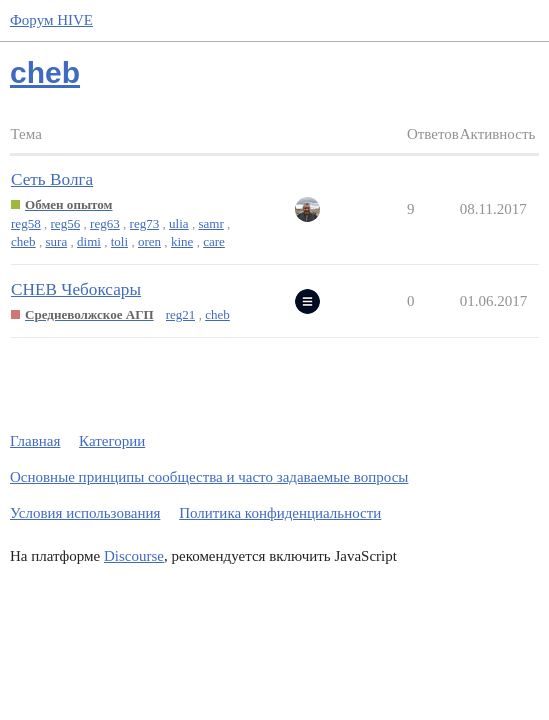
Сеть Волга (52, 179)
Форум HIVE (51, 20)
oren (149, 241)
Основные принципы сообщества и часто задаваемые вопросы (209, 477)
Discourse (134, 556)
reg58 (26, 223)
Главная (35, 441)
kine (182, 241)
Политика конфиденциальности (280, 513)
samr (210, 223)
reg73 (145, 223)
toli (119, 241)
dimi (89, 241)
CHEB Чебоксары (76, 289)
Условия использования (85, 513)
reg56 (66, 223)
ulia (179, 223)
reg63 (105, 223)
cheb (23, 241)
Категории (112, 441)
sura (56, 241)
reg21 (181, 314)
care (214, 241)
